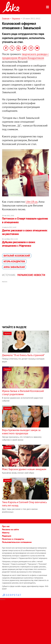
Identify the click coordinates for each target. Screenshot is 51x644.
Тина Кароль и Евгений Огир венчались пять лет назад (24, 504)
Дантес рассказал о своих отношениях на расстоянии (25, 232)
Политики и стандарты (13, 539)
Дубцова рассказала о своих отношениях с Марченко (19, 244)
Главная (6, 18)
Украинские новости (31, 275)
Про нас (6, 526)
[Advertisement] (26, 303)
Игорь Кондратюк (14, 261)
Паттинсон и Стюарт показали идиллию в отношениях (25, 220)
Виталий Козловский (17, 256)
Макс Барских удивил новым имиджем (24, 469)
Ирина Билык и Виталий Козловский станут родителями (23, 393)
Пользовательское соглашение (17, 542)
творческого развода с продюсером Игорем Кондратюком (25, 56)
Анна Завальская (14, 267)
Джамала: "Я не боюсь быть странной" (23, 355)
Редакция (7, 536)
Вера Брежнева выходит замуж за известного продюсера (21, 432)
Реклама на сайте (10, 529)
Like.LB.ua (32, 202)
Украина (16, 18)
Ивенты (6, 533)
